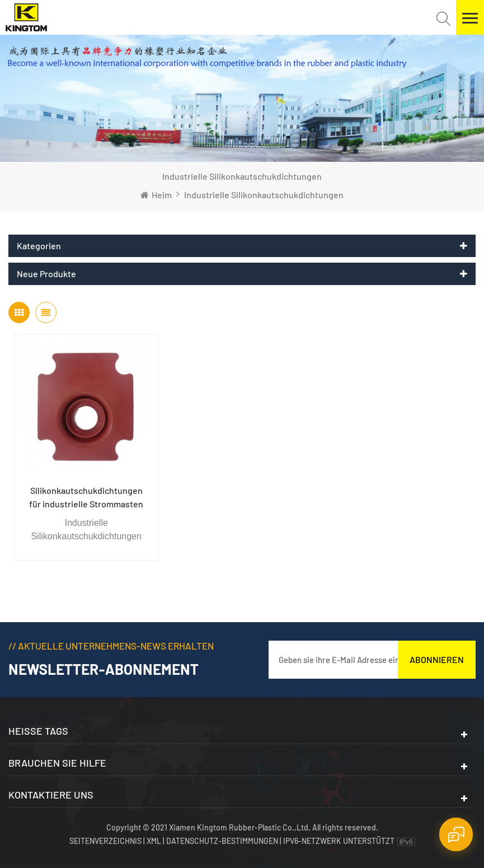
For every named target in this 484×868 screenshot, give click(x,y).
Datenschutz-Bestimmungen (222, 841)
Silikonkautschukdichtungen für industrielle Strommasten (86, 497)
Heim (156, 195)
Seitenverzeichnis (106, 841)
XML (154, 841)
